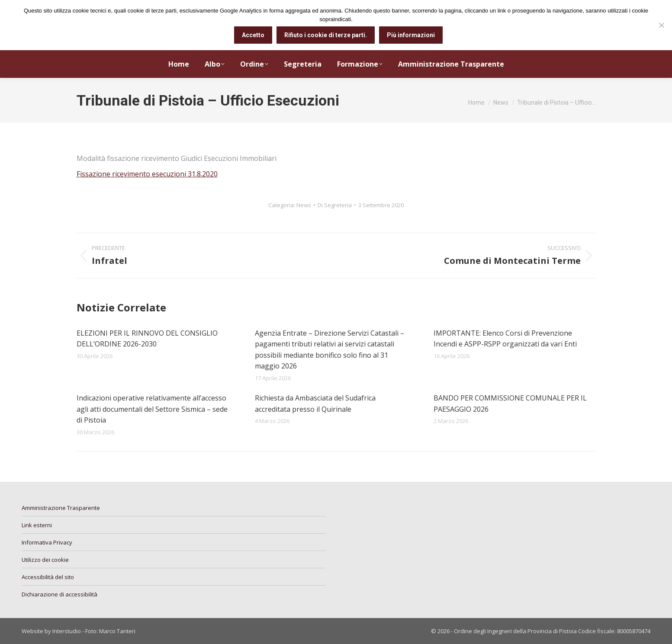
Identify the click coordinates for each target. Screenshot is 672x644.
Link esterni (37, 525)
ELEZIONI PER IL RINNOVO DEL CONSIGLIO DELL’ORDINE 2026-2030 (147, 339)
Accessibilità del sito (48, 577)
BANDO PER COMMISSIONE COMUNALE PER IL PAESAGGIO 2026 (510, 404)
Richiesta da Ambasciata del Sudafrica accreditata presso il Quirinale (315, 404)
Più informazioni (411, 35)
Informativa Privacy (47, 542)
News (304, 205)
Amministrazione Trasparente (61, 508)
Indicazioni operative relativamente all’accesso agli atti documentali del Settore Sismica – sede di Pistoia (152, 409)
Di (335, 205)
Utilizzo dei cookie (45, 560)
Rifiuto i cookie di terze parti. (326, 35)
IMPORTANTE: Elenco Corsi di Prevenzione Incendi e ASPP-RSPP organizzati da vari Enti (505, 339)
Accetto (253, 35)
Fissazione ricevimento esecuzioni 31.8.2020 (147, 174)
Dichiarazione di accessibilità (59, 594)
